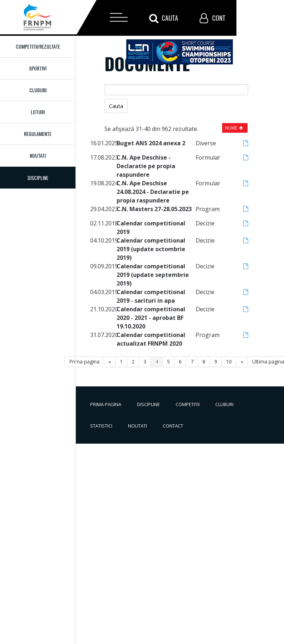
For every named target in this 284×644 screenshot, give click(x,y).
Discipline (148, 404)
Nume (231, 128)
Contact (173, 426)
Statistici (101, 426)
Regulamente (38, 134)
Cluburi (38, 90)
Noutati (38, 155)
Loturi (38, 112)
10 (229, 362)
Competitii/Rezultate (38, 46)
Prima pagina (84, 362)
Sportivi (38, 68)
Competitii (188, 404)
